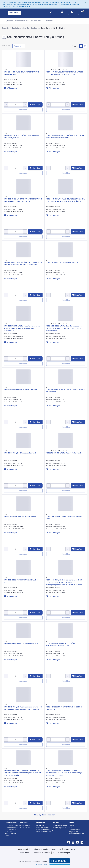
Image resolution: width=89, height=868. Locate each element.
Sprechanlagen (33, 28)
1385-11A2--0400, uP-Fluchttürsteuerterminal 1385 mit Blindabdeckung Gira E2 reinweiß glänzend (23, 708)
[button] (11, 88)
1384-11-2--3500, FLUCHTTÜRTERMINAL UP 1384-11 (22, 581)
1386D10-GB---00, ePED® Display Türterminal (64, 453)
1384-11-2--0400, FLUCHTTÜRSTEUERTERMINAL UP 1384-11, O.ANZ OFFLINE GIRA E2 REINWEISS (23, 264)
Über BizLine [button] (25, 828)
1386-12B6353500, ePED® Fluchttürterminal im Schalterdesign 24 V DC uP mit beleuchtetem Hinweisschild (22, 328)
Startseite (6, 28)
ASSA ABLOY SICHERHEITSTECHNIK (57, 70)
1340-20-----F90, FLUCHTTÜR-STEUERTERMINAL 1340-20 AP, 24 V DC (21, 73)
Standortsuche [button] (74, 830)
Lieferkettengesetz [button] (43, 828)
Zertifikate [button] (40, 825)
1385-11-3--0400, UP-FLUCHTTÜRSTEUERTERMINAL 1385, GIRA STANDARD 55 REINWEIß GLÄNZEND (65, 200)
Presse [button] (7, 836)
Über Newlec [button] (25, 825)
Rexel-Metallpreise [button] (43, 832)
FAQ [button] (70, 828)
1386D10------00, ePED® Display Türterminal (21, 389)
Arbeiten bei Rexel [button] (60, 825)
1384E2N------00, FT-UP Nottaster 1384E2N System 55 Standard (65, 391)
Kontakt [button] (72, 825)
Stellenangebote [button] (59, 828)
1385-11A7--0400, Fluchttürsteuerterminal (62, 262)
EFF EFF (6, 70)
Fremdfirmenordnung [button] (45, 830)
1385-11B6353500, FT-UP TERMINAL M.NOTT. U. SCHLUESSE (64, 708)
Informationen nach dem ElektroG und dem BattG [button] (12, 830)
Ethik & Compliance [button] (12, 825)
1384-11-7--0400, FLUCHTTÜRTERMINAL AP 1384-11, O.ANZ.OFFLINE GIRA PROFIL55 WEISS (65, 73)
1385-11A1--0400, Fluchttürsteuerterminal (20, 453)
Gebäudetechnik (18, 28)
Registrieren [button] (73, 832)
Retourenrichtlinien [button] (76, 834)
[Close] (85, 2)
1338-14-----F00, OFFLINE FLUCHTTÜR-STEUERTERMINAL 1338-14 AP (61, 645)
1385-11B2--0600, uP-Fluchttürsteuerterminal (21, 643)
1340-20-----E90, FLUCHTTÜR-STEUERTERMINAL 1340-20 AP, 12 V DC (22, 137)
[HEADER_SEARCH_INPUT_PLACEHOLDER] (44, 21)
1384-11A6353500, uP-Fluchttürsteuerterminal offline (64, 518)
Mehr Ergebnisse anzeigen (45, 815)
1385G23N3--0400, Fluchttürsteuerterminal (20, 516)
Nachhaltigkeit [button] (10, 834)
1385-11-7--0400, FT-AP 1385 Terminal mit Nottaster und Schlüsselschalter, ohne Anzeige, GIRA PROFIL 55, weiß (64, 773)
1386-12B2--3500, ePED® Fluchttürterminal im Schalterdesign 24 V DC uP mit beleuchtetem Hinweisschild (64, 328)
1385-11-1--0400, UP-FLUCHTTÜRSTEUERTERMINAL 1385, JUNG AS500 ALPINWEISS (65, 137)
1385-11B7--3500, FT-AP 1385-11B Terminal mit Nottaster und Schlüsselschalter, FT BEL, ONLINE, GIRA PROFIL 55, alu (23, 773)
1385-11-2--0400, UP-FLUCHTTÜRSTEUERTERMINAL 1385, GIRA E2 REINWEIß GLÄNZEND (23, 200)
